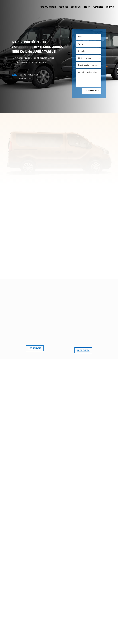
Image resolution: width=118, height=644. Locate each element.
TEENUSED (63, 7)
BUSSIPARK (76, 7)
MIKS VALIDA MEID (48, 7)
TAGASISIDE (98, 7)
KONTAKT (110, 7)
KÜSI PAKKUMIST (91, 59)
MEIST (87, 7)
